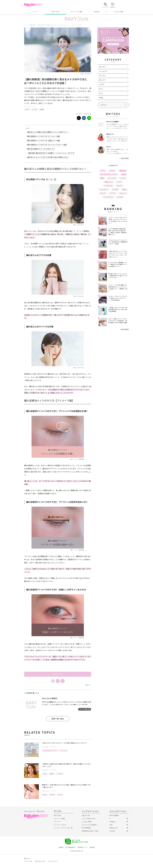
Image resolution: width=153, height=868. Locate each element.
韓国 (102, 178)
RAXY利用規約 (86, 828)
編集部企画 (123, 171)
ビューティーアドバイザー (62, 828)
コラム (101, 93)
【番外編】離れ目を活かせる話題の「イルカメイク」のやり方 (51, 153)
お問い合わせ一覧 (40, 861)
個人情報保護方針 (70, 847)
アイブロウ (60, 774)
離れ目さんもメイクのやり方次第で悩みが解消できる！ (48, 157)
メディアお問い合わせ (89, 819)
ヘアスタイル (108, 186)
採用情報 (92, 847)
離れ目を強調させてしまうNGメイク (41, 149)
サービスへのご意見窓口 (89, 825)
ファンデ (112, 193)
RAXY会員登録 (114, 815)
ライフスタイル (108, 197)
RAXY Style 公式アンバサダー (50, 750)
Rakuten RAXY (33, 5)
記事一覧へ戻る (58, 719)
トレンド (123, 178)
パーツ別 (34, 109)
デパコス (103, 193)
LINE (111, 825)
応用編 (42, 109)
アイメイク (32, 107)
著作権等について (83, 847)
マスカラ (60, 795)
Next (88, 685)
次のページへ (58, 674)
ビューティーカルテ (60, 825)
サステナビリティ (53, 861)
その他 (101, 98)
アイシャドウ (64, 750)
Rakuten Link (113, 828)
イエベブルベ (104, 189)
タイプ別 (120, 197)
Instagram (112, 822)
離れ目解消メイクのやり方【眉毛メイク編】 (44, 140)
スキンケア (102, 67)
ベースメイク (103, 71)
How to (27, 109)
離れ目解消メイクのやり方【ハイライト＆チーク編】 (47, 145)
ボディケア (102, 80)
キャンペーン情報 (76, 12)
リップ (119, 182)
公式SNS (97, 12)
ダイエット (123, 193)
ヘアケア (101, 84)
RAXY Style (56, 12)
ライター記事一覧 (85, 709)
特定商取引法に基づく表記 (90, 831)
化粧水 (124, 189)
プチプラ (119, 186)
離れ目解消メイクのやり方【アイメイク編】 (44, 136)
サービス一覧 (28, 861)
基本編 (52, 774)
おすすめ (52, 795)
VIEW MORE (124, 158)
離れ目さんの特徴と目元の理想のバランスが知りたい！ (48, 132)
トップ (35, 12)
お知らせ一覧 (86, 815)
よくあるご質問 (118, 12)
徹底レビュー (109, 182)
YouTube (112, 831)
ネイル (101, 89)
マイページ (57, 822)
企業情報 (61, 847)
